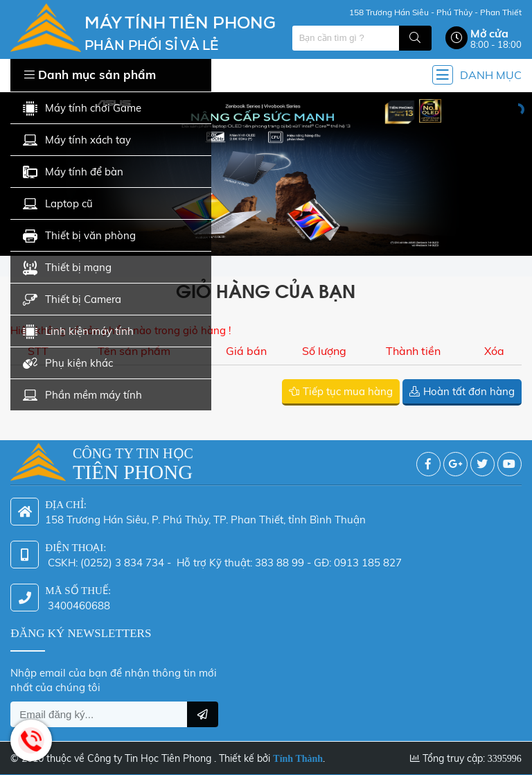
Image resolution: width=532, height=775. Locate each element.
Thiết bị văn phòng (79, 236)
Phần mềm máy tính (82, 395)
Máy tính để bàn (73, 172)
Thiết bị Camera (72, 300)
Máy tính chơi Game (82, 108)
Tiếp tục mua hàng (348, 391)
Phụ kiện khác (68, 364)
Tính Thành (298, 752)
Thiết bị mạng (67, 268)
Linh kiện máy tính (78, 332)
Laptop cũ (58, 204)
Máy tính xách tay (77, 140)
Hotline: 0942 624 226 (31, 740)
